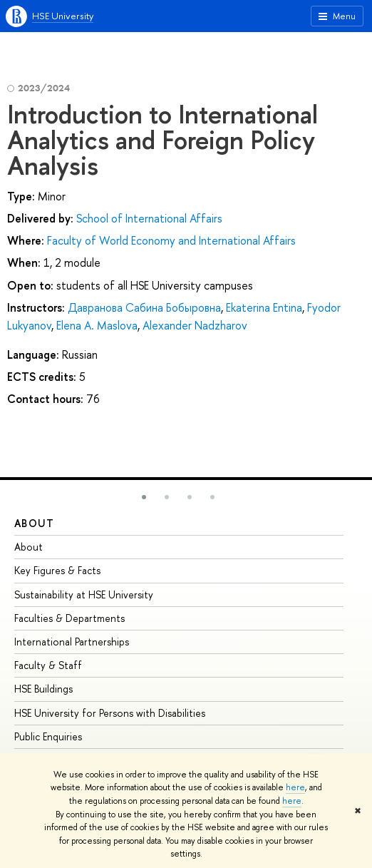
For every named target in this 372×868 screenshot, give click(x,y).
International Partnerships (72, 642)
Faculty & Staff (48, 665)
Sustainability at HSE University (84, 594)
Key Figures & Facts (57, 570)
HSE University (63, 16)
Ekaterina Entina (264, 307)
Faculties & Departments (69, 618)
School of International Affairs (149, 218)
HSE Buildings (43, 689)
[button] (144, 497)
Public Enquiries (48, 736)
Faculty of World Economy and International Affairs (171, 240)
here (295, 787)
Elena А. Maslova (97, 325)
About (34, 523)
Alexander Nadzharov (195, 325)
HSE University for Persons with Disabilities (110, 713)
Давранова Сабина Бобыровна (144, 307)
